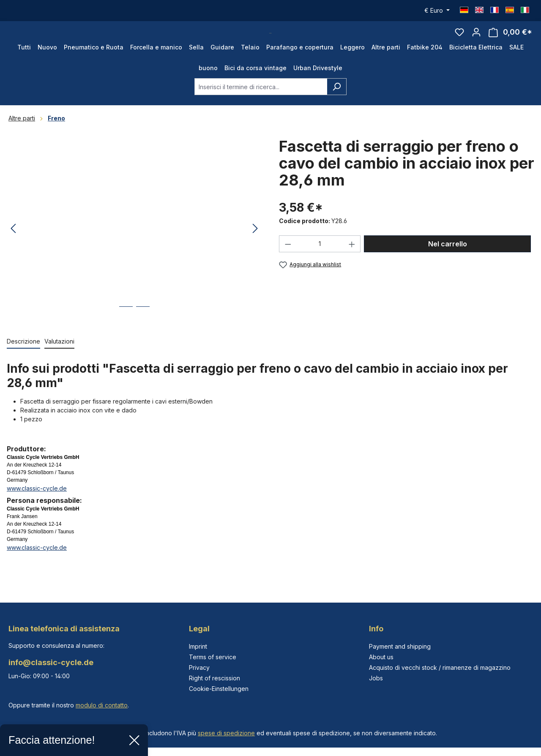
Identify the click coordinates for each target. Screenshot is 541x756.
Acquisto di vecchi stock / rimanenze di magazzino (440, 667)
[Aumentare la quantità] (352, 261)
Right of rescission (214, 678)
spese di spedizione (226, 733)
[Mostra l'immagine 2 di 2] (143, 330)
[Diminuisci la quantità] (288, 261)
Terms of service (213, 657)
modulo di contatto (102, 705)
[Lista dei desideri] (459, 41)
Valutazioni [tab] (59, 358)
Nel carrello (448, 261)
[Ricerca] (337, 104)
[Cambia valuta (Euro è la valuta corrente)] (437, 11)
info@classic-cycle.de (51, 662)
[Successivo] (255, 246)
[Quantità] (320, 261)
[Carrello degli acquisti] (510, 41)
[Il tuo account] (476, 41)
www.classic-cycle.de (37, 505)
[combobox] (261, 104)
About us (381, 657)
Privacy (199, 667)
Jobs (376, 678)
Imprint (198, 646)
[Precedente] (13, 246)
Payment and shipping (400, 646)
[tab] (23, 359)
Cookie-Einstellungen (219, 689)
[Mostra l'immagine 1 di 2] (126, 330)
